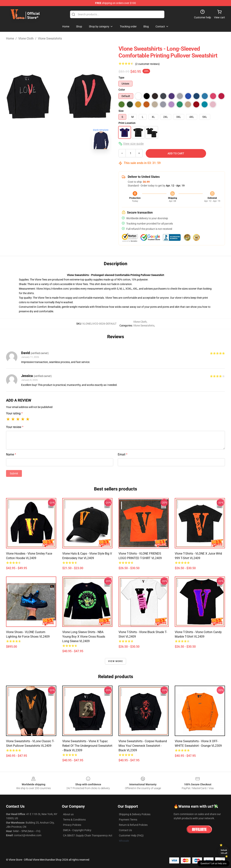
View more (115, 661)
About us (68, 814)
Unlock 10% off (224, 852)
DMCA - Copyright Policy (77, 830)
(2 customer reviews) (147, 64)
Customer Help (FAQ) (131, 835)
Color (122, 90)
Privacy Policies (72, 825)
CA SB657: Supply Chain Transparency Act (88, 835)
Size (121, 111)
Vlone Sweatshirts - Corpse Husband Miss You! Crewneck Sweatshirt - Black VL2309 (143, 746)
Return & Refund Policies (133, 825)
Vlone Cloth (26, 38)
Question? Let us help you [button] (213, 863)
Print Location (127, 123)
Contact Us (125, 830)
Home (10, 38)
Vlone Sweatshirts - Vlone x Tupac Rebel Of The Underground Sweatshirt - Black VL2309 (87, 746)
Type (121, 78)
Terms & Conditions (74, 820)
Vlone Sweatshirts (50, 38)
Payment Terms (128, 820)
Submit (14, 473)
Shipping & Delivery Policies (135, 814)
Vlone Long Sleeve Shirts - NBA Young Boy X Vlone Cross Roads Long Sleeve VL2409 (84, 637)
